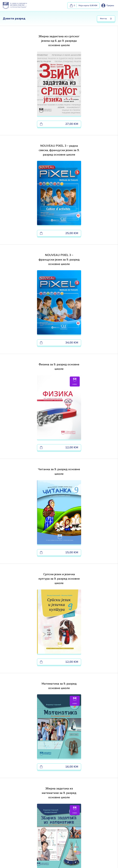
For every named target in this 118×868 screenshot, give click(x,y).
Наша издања (9, 765)
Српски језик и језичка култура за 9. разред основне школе (89, 266)
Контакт (7, 782)
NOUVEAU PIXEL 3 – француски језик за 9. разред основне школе (30, 155)
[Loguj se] (107, 6)
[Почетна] (17, 837)
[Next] (77, 588)
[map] (32, 819)
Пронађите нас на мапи (59, 671)
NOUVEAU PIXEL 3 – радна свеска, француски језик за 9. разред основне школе (88, 44)
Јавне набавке (10, 778)
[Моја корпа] (83, 6)
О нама (6, 761)
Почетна (7, 757)
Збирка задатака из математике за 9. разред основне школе (88, 377)
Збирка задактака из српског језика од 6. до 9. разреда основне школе (29, 44)
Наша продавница (11, 787)
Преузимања (9, 770)
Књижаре (7, 774)
